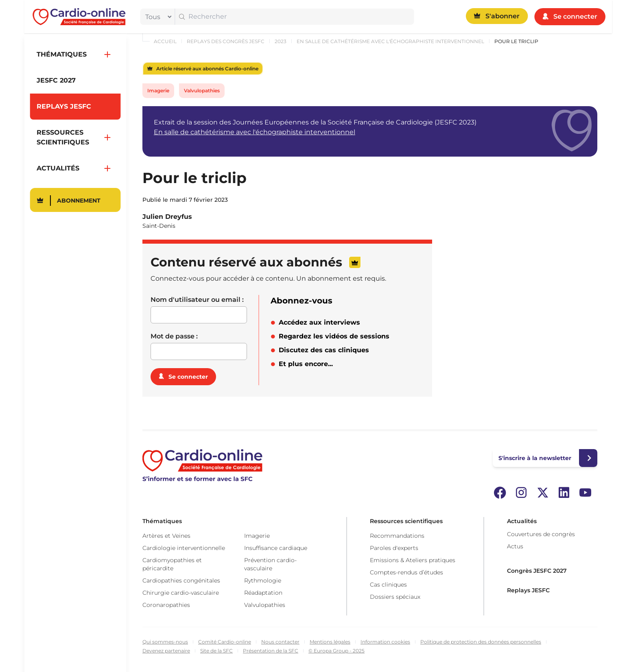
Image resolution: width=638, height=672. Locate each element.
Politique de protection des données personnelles (481, 642)
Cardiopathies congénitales (181, 580)
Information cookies (385, 642)
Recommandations (397, 536)
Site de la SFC (216, 651)
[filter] (157, 17)
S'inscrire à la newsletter (535, 458)
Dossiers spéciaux (395, 597)
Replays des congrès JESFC (226, 41)
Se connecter (188, 377)
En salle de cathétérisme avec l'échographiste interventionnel (390, 41)
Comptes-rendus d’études (406, 572)
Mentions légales (330, 642)
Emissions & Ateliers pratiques (413, 560)
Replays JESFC (528, 590)
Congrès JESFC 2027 (537, 571)
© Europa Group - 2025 (336, 651)
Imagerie (158, 91)
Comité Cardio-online (225, 642)
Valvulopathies (202, 91)
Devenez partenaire (166, 651)
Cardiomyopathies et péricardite (172, 564)
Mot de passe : (174, 336)
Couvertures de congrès (541, 534)
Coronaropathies (166, 605)
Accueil (165, 41)
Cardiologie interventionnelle (184, 548)
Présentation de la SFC (271, 651)
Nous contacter (280, 642)
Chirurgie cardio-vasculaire (181, 593)
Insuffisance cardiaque (276, 548)
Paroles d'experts (394, 548)
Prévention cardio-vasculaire (270, 564)
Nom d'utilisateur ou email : (197, 300)
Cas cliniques (388, 585)
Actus (515, 546)
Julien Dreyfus (167, 217)
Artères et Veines (166, 536)
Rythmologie (263, 580)
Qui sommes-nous (165, 642)
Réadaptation (263, 593)
